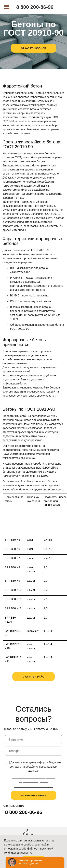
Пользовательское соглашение (33, 786)
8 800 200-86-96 (35, 7)
